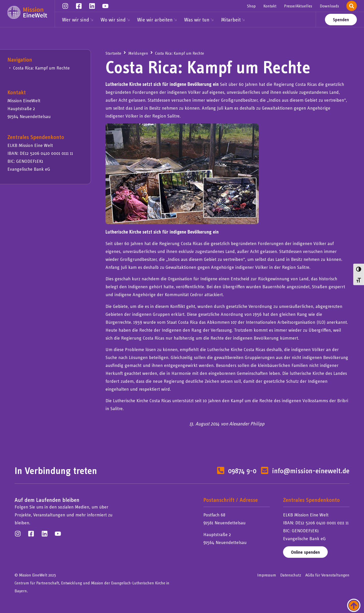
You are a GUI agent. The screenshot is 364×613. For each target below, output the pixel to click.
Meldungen (138, 53)
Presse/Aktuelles (298, 6)
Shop (251, 6)
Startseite (113, 53)
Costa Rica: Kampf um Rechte (41, 68)
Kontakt (270, 6)
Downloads (329, 6)
